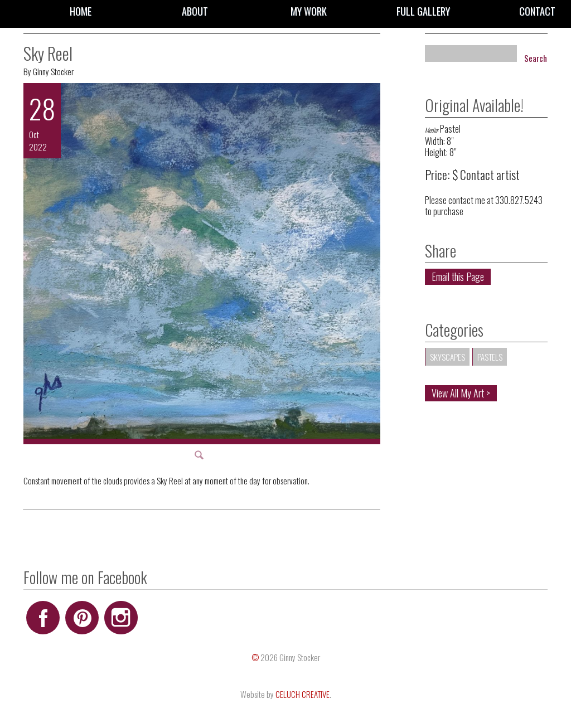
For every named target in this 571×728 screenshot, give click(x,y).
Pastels (490, 357)
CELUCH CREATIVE (303, 694)
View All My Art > (461, 393)
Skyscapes (447, 357)
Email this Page (458, 276)
